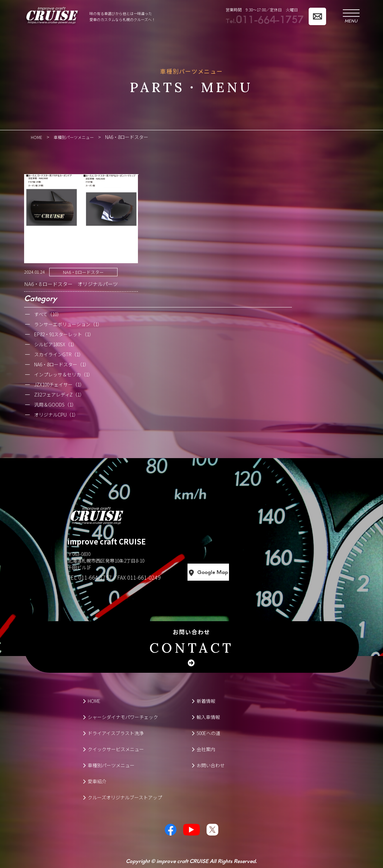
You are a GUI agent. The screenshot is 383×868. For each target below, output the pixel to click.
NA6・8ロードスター (83, 272)
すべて (48, 314)
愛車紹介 (95, 781)
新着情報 (203, 701)
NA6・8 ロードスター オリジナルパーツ (71, 283)
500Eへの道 (206, 733)
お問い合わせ (191, 642)
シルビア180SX (56, 344)
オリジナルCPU (56, 414)
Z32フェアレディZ (59, 394)
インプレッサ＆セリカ (63, 374)
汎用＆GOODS (55, 404)
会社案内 (203, 749)
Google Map (238, 572)
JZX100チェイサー (59, 384)
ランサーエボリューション (68, 324)
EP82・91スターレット (64, 334)
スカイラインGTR (59, 354)
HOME (92, 701)
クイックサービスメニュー (113, 749)
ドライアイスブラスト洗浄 (113, 733)
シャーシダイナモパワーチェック (120, 717)
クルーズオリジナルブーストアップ (122, 797)
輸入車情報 (206, 717)
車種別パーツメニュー (109, 765)
